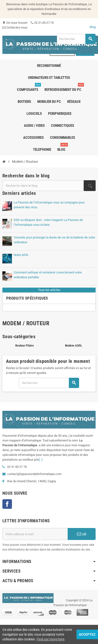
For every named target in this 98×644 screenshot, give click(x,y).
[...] (41, 460)
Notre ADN (21, 255)
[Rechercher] (76, 39)
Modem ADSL (74, 345)
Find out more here (50, 639)
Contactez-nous (15, 27)
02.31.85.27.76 (42, 23)
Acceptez (87, 634)
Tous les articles (49, 290)
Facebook (7, 504)
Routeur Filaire (24, 345)
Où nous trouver (15, 23)
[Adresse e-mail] (35, 534)
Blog (93, 27)
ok (82, 534)
